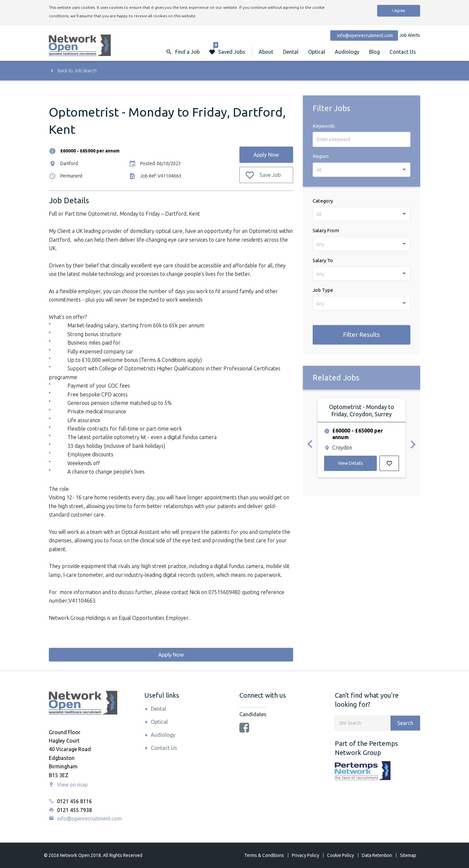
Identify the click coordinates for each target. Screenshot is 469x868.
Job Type (323, 290)
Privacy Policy (306, 855)
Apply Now (266, 155)
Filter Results (362, 334)
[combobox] (362, 170)
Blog (374, 52)
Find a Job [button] (187, 52)
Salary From (326, 230)
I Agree (399, 11)
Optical (317, 52)
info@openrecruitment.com (85, 818)
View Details (350, 463)
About (266, 52)
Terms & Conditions (264, 855)
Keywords (324, 126)
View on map (68, 785)
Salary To (323, 260)
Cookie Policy (341, 855)
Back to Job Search (73, 71)
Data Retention (377, 855)
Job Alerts (410, 35)
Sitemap (408, 855)
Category (323, 201)
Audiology (347, 52)
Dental (291, 52)
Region (321, 156)
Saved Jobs (229, 49)
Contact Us (403, 52)
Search (405, 723)
